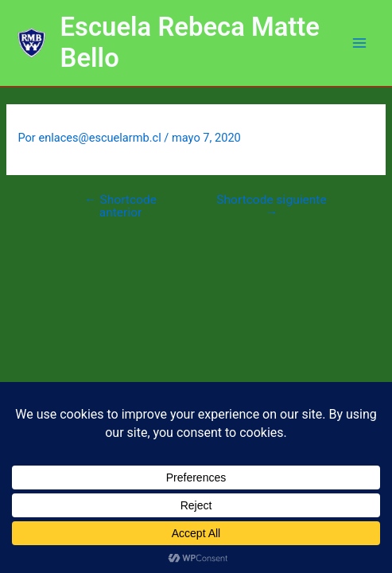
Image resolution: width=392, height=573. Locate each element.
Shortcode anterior (120, 207)
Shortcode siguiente (271, 207)
